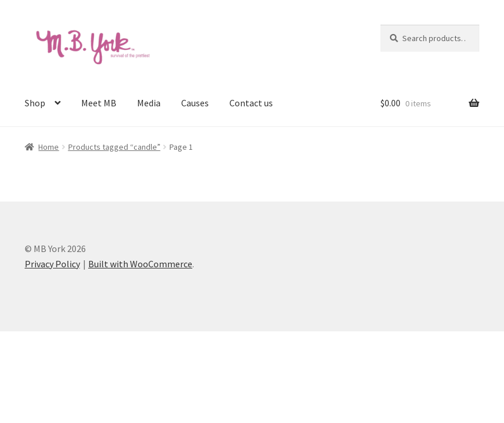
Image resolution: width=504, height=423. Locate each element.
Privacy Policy (52, 264)
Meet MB (99, 103)
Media (149, 103)
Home (49, 147)
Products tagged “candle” (114, 147)
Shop (35, 103)
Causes (195, 103)
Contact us (251, 103)
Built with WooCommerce (140, 264)
